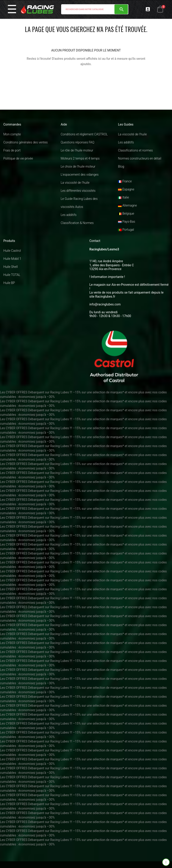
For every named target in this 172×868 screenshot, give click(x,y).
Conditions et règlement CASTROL (84, 134)
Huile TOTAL (12, 275)
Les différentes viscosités (78, 191)
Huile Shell (11, 267)
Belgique (126, 213)
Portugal (126, 230)
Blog (121, 166)
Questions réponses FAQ (77, 142)
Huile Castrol (12, 251)
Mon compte (12, 134)
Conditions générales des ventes (26, 142)
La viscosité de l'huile (75, 183)
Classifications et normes (135, 150)
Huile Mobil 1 (12, 259)
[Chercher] (95, 9)
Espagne (126, 189)
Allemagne (127, 205)
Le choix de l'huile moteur (78, 166)
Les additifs (69, 215)
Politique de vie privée (18, 158)
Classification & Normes (77, 223)
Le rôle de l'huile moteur (77, 150)
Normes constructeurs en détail (140, 158)
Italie (124, 197)
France (125, 181)
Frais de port (12, 150)
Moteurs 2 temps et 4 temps (80, 158)
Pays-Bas (127, 222)
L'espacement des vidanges (80, 175)
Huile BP (9, 283)
